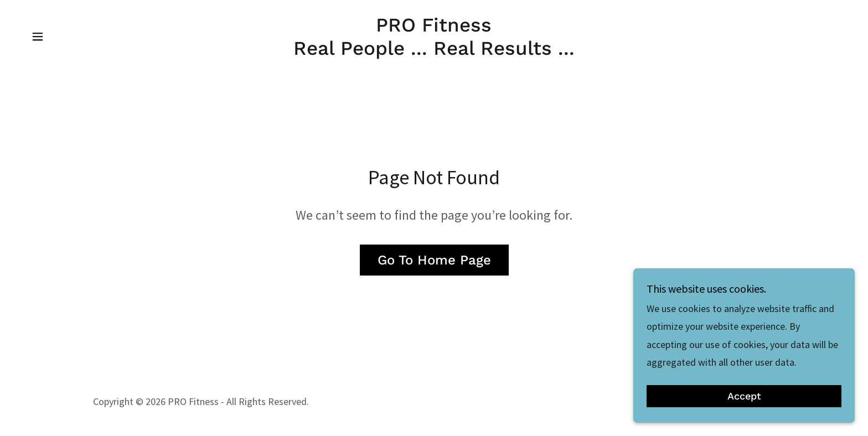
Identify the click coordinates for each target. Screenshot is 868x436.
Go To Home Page (434, 260)
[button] (38, 37)
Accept (744, 411)
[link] (434, 51)
